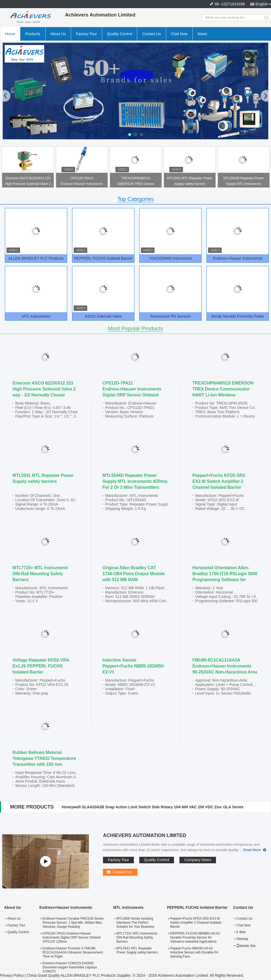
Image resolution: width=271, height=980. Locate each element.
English (262, 4)
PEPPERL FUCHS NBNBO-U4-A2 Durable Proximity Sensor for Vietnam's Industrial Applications (195, 937)
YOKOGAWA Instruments (170, 258)
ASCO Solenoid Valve (103, 316)
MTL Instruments (36, 316)
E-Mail (241, 932)
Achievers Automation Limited (145, 835)
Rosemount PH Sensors (170, 316)
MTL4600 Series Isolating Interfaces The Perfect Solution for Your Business (135, 923)
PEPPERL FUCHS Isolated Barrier (103, 258)
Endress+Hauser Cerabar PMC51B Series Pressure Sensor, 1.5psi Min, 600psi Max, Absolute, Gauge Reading (73, 923)
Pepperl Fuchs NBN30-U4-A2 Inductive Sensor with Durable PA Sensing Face (194, 952)
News (202, 34)
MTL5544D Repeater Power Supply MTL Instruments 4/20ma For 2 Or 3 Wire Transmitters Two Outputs (243, 182)
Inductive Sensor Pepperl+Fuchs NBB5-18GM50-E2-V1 (134, 666)
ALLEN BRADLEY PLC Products (36, 258)
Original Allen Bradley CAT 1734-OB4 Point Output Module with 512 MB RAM (134, 574)
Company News (198, 860)
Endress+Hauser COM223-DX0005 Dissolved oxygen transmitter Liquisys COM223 (70, 967)
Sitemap (242, 939)
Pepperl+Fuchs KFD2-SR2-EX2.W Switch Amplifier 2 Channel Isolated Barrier (219, 481)
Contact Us (151, 34)
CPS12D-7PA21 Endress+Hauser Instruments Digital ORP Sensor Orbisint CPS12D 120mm (82, 182)
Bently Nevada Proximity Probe (238, 316)
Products (33, 34)
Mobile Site (246, 946)
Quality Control (120, 34)
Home (10, 34)
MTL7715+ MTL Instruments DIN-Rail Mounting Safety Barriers (40, 574)
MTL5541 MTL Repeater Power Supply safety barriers (190, 181)
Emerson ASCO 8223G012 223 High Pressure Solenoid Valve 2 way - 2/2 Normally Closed (28, 182)
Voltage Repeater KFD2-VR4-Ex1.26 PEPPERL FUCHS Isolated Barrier (41, 666)
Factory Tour (86, 34)
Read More (252, 850)
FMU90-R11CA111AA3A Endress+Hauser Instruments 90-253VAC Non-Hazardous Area (225, 666)
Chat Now (179, 34)
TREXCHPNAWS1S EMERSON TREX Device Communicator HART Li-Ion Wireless (136, 182)
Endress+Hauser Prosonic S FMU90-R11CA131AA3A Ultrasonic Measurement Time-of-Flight (73, 952)
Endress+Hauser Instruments (238, 258)
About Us (58, 34)
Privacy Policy (12, 975)
